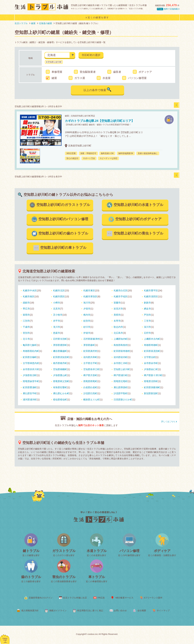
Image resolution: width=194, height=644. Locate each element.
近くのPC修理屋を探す (129, 555)
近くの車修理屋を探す (97, 581)
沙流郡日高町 (90, 393)
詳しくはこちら (168, 421)
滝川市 (57, 327)
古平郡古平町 (90, 363)
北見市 (57, 309)
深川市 (147, 327)
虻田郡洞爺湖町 (152, 387)
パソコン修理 (129, 551)
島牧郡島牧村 (121, 345)
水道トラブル (97, 551)
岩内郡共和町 (90, 357)
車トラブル (97, 577)
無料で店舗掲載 (168, 9)
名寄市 (117, 321)
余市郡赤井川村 (31, 369)
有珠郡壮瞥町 (60, 387)
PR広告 (101, 598)
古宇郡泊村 (150, 357)
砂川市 (87, 327)
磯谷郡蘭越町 (60, 351)
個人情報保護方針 (30, 611)
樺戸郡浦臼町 (121, 375)
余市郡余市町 (151, 363)
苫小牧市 (58, 315)
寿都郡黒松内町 (31, 351)
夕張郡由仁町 (151, 369)
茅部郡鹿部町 (60, 345)
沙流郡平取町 (121, 393)
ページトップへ (5, 635)
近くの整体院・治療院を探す (162, 555)
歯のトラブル (31, 577)
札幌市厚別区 (90, 296)
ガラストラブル (64, 551)
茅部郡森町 (89, 345)
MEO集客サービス (124, 598)
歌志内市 (118, 327)
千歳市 (26, 327)
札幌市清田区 (151, 296)
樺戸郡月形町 (90, 375)
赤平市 (57, 321)
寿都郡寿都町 (151, 345)
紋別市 (87, 321)
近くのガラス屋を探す (64, 555)
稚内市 (87, 315)
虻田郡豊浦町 (30, 387)
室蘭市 (117, 303)
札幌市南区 (29, 296)
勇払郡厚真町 (121, 387)
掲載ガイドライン (58, 611)
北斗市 (26, 339)
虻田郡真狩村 (90, 351)
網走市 (147, 309)
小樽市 (57, 303)
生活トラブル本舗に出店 (75, 598)
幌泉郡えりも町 (92, 400)
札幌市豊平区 (151, 291)
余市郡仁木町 (121, 363)
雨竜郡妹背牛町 (31, 381)
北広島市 (118, 333)
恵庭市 (57, 333)
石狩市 (147, 333)
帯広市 (26, 309)
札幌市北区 (59, 291)
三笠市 (147, 321)
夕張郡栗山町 (60, 375)
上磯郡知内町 (121, 339)
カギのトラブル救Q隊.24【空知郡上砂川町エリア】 (100, 121)
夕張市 (87, 309)
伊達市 (87, 333)
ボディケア (162, 551)
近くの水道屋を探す (97, 555)
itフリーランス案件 (153, 598)
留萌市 (26, 315)
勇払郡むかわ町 (61, 393)
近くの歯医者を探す (31, 581)
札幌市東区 (89, 291)
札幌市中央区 (30, 291)
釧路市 (147, 303)
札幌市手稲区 (121, 296)
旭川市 (87, 303)
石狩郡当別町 (60, 339)
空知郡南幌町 (60, 369)
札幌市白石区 (121, 291)
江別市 (26, 321)
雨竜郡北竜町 (121, 381)
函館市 (26, 303)
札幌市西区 (59, 296)
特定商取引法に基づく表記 (90, 611)
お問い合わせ (120, 611)
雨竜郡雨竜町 (90, 381)
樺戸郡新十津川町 (153, 375)
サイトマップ (163, 611)
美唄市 (117, 315)
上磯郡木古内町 (152, 339)
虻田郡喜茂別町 (152, 351)
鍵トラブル (31, 551)
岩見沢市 (118, 309)
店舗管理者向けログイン (41, 598)
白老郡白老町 (90, 387)
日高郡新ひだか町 (123, 400)
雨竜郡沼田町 (151, 381)
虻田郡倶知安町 (61, 357)
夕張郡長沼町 (30, 375)
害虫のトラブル (64, 577)
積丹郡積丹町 (60, 363)
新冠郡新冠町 (151, 393)
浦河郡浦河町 (30, 400)
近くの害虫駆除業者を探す (64, 581)
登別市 (26, 333)
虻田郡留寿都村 (122, 351)
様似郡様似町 (60, 400)
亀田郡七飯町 (30, 345)
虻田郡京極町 (30, 357)
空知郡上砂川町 (55, 62)
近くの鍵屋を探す (31, 555)
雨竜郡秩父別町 (61, 381)
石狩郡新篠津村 (92, 339)
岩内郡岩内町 (121, 357)
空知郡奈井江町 (92, 369)
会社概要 (142, 611)
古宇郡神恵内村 (31, 363)
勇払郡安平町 (30, 393)
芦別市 (147, 315)
